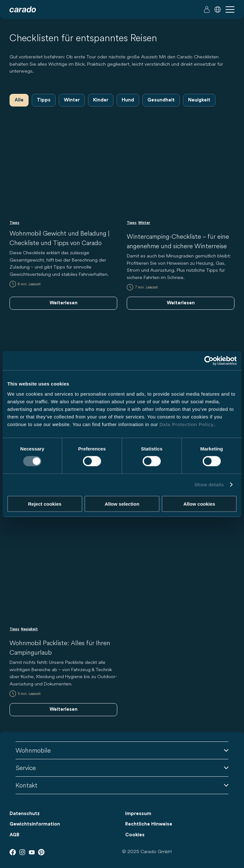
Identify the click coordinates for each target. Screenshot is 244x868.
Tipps (44, 100)
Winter (72, 100)
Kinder (101, 100)
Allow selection (122, 504)
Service (122, 768)
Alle (19, 100)
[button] (218, 10)
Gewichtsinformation (35, 824)
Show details (209, 485)
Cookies (135, 835)
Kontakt (122, 785)
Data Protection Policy (186, 424)
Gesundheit (161, 100)
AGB (14, 835)
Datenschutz (25, 814)
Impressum (138, 814)
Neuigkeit (199, 100)
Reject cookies (45, 504)
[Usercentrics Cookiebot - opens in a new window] (209, 361)
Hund (128, 100)
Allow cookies (199, 504)
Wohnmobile (122, 750)
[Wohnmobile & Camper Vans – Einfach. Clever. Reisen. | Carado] (23, 10)
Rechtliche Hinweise (149, 824)
